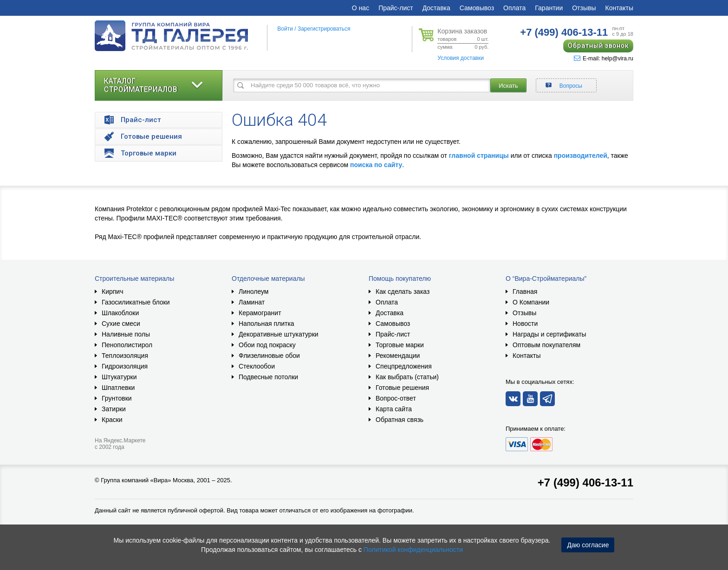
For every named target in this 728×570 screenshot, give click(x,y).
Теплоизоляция (125, 356)
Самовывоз (477, 8)
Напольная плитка (266, 324)
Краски (112, 420)
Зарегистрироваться (324, 29)
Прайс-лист (396, 8)
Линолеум (253, 291)
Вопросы (571, 86)
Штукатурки (119, 377)
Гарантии (549, 8)
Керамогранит (260, 313)
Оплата (514, 8)
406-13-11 (564, 32)
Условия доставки (461, 58)
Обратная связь (400, 420)
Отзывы (584, 8)
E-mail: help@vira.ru (604, 58)
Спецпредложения (404, 366)
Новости (525, 324)
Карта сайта (394, 409)
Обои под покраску (267, 345)
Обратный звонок (598, 45)
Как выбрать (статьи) (407, 377)
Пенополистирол (127, 345)
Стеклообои (257, 366)
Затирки (114, 409)
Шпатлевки (118, 388)
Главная (525, 291)
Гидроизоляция (125, 366)
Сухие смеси (121, 324)
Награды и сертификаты (549, 334)
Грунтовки (117, 398)
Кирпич (112, 291)
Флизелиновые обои (269, 356)
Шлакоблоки (120, 313)
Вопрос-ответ (396, 398)
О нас (361, 8)
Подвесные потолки (268, 377)
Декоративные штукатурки (279, 334)
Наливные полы (126, 334)
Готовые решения (402, 388)
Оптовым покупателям (546, 345)
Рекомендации (398, 356)
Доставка (436, 8)
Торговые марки (400, 345)
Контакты (619, 8)
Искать (508, 86)
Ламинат (252, 302)
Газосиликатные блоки (136, 302)
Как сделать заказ (403, 291)
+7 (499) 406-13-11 (585, 483)
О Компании (531, 302)
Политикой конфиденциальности (413, 550)
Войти (285, 29)
